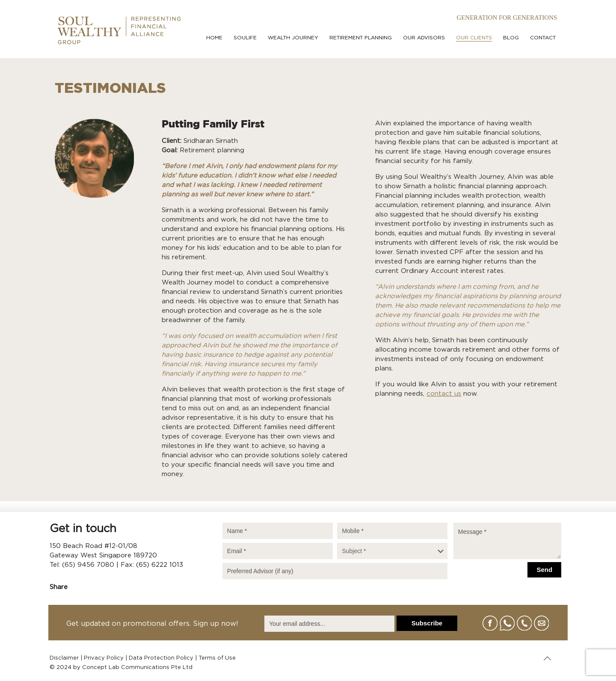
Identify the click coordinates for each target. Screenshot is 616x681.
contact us (444, 394)
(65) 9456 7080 (88, 565)
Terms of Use (217, 658)
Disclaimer (64, 658)
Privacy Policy (104, 658)
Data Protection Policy (161, 658)
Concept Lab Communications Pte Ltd (137, 668)
